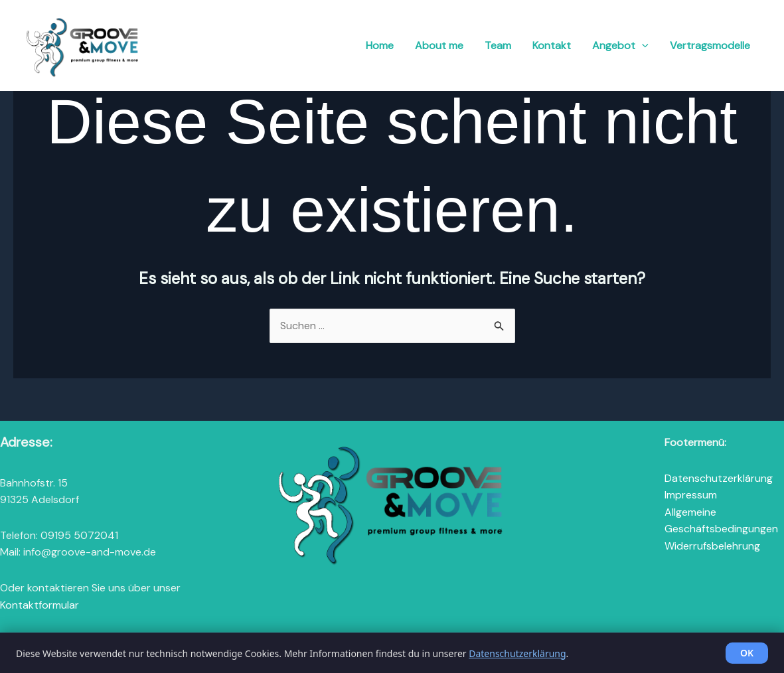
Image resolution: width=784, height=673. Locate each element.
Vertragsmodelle (710, 45)
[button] (642, 46)
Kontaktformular (39, 605)
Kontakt (552, 45)
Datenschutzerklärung (719, 478)
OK (747, 653)
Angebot (620, 46)
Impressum (691, 495)
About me (439, 45)
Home (380, 45)
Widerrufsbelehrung (712, 546)
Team (498, 45)
